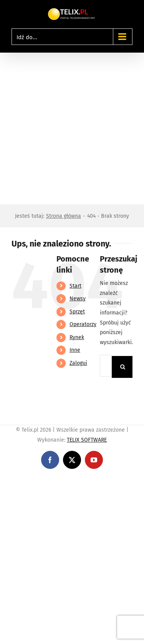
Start (75, 286)
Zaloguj (78, 363)
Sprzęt (77, 312)
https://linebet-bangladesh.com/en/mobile (53, 481)
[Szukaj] (123, 367)
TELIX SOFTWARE (87, 440)
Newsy (78, 299)
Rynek (77, 337)
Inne (75, 350)
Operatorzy (83, 324)
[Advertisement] (72, 128)
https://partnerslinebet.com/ (35, 491)
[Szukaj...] (106, 366)
